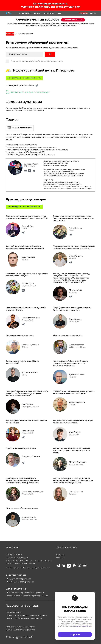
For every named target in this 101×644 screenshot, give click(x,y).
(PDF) (29, 13)
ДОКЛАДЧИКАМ (49, 13)
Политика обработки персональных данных (24, 619)
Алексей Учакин (32, 164)
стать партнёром (84, 13)
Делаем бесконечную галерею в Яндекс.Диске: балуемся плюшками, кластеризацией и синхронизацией (22, 481)
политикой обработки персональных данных (44, 61)
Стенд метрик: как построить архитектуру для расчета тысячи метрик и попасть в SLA (27, 217)
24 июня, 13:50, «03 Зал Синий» (20, 86)
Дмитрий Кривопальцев (33, 492)
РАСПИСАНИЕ (23, 13)
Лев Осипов (27, 404)
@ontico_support (21, 558)
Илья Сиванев (28, 257)
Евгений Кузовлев (30, 345)
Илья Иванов (28, 431)
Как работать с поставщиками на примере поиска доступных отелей (73, 422)
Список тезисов (26, 34)
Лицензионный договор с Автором (20, 627)
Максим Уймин (76, 290)
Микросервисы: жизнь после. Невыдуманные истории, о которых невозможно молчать (74, 247)
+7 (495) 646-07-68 (14, 554)
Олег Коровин (76, 319)
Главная (10, 34)
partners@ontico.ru (25, 582)
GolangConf (47, 7)
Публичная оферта (13, 613)
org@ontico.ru (25, 579)
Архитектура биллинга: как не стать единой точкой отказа (26, 422)
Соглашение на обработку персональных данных (26, 616)
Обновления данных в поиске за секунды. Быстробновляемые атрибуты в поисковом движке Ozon (73, 218)
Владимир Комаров (31, 456)
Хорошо (75, 635)
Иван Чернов (75, 432)
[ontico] (93, 13)
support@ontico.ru (42, 568)
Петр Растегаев (77, 345)
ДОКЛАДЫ (37, 13)
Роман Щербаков (77, 402)
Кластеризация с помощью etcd (68, 336)
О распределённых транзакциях (21, 448)
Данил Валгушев (77, 375)
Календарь (61, 554)
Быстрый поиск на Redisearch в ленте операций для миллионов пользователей (25, 247)
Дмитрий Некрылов (31, 318)
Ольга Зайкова (76, 492)
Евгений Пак (28, 226)
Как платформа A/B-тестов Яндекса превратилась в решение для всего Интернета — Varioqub (70, 363)
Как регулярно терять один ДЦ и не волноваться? (22, 362)
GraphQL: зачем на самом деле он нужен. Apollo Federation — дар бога (72, 309)
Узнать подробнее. (82, 626)
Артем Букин (28, 283)
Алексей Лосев (29, 517)
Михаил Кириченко (78, 462)
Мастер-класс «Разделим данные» (22, 508)
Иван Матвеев (76, 256)
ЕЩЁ (59, 13)
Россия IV (60, 558)
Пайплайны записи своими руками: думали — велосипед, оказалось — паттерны (74, 392)
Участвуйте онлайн (73, 20)
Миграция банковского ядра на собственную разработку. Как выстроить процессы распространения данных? (27, 393)
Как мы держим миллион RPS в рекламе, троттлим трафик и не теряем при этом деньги (72, 451)
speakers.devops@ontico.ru (33, 593)
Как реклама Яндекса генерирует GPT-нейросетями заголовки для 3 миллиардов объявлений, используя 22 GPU (73, 481)
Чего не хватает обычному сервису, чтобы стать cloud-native (26, 309)
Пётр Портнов (76, 228)
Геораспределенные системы (20, 336)
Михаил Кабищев (30, 373)
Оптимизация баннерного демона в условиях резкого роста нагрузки (27, 275)
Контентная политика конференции (21, 630)
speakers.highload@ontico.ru (36, 596)
